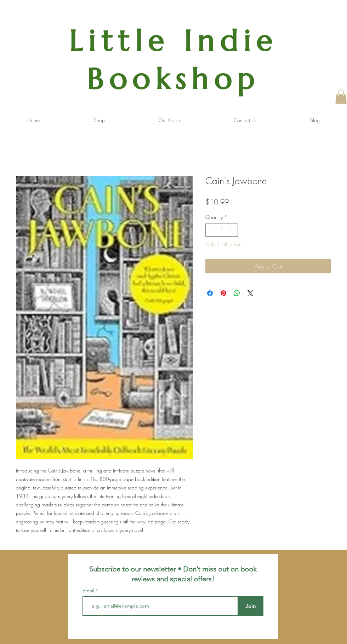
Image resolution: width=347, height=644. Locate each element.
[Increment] (232, 230)
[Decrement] (211, 230)
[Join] (251, 606)
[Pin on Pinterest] (223, 293)
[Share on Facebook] (210, 293)
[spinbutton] (222, 230)
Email (89, 591)
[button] (341, 97)
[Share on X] (250, 293)
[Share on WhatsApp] (237, 293)
